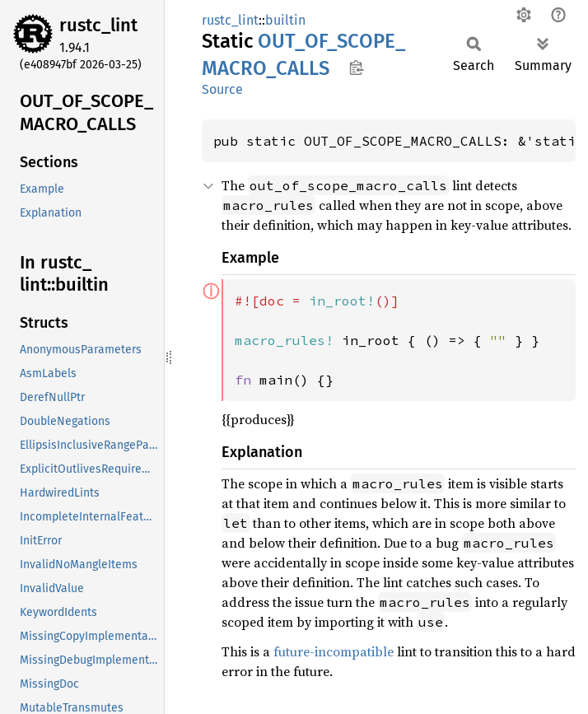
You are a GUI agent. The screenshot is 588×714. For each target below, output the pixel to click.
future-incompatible (334, 651)
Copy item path (356, 68)
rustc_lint (98, 25)
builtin (285, 20)
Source (222, 89)
